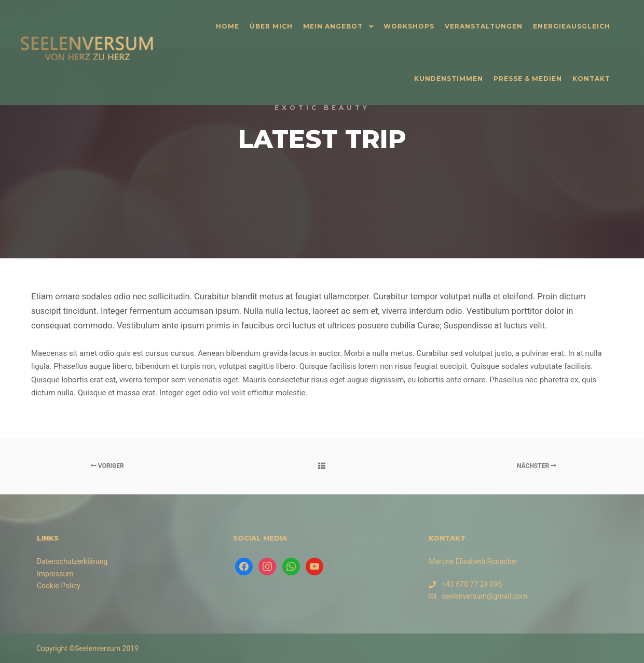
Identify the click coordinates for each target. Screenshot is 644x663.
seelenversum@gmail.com (478, 596)
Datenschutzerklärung (72, 561)
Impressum (55, 574)
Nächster (537, 466)
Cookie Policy (59, 586)
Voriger (107, 466)
